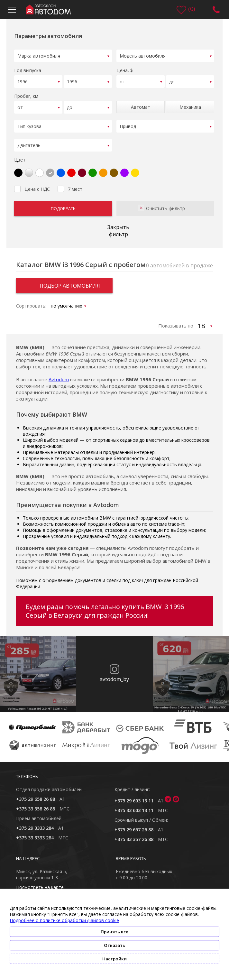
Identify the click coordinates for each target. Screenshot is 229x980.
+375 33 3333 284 (35, 833)
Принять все (114, 932)
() (192, 9)
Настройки (114, 959)
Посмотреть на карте (40, 883)
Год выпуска (28, 69)
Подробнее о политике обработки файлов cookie (64, 920)
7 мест (70, 184)
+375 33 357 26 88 (134, 835)
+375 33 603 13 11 (134, 806)
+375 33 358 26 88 (36, 804)
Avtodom (59, 375)
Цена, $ (125, 69)
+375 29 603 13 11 (134, 796)
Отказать (114, 945)
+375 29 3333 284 (35, 824)
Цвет (20, 156)
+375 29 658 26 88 (36, 795)
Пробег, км (26, 94)
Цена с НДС (32, 184)
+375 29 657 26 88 (134, 825)
